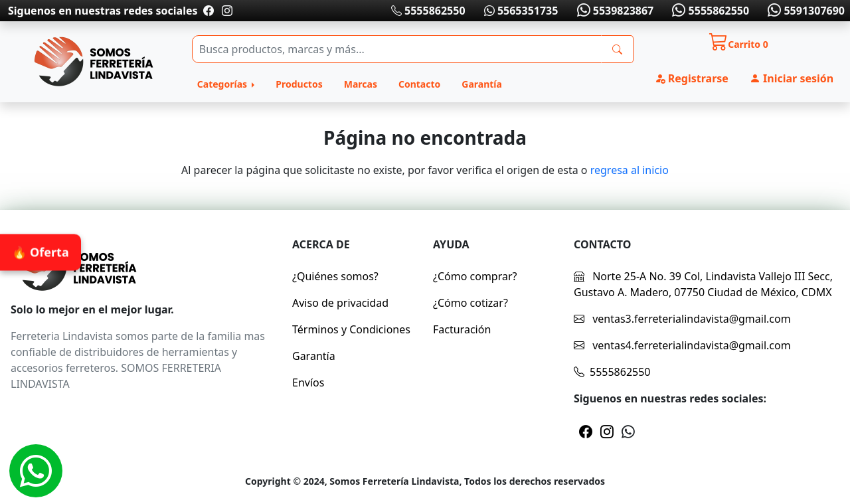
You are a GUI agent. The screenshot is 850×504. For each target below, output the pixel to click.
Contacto (419, 84)
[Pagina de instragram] (226, 11)
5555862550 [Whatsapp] (709, 11)
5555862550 (428, 11)
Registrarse (692, 78)
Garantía (482, 84)
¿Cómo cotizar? (470, 303)
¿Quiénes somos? (335, 276)
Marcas (361, 84)
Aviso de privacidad (340, 303)
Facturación (462, 329)
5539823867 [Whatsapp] (614, 11)
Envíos (308, 382)
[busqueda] (617, 49)
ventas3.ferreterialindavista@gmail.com (682, 319)
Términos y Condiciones (351, 329)
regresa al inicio (630, 170)
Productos (299, 84)
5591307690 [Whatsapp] (805, 11)
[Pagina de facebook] (209, 11)
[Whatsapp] (36, 471)
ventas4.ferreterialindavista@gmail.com (682, 345)
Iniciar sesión (792, 78)
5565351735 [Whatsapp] (521, 11)
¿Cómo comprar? (475, 276)
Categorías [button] (223, 84)
